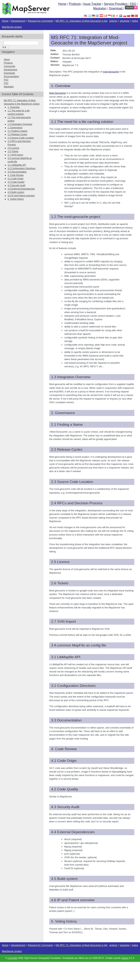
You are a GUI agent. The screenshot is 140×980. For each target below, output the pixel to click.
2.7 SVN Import (15, 155)
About (7, 59)
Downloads (9, 73)
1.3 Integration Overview (20, 124)
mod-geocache (111, 72)
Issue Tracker (92, 4)
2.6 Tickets (13, 151)
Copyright (12, 958)
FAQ (133, 4)
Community (10, 66)
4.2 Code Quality (16, 182)
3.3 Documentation (17, 172)
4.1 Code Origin (16, 179)
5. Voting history (16, 199)
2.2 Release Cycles (17, 134)
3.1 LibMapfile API (17, 165)
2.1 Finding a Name (17, 131)
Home (62, 4)
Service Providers (116, 4)
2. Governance (15, 128)
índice (135, 21)
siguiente (125, 21)
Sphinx (125, 958)
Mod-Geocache (58, 93)
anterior (113, 21)
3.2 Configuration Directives (21, 168)
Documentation (11, 76)
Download (116, 8)
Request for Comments (40, 21)
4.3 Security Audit (16, 185)
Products (75, 4)
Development (18, 21)
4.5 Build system (16, 192)
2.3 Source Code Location (21, 138)
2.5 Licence (13, 148)
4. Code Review (16, 175)
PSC (6, 83)
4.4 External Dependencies (21, 189)
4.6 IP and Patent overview (21, 196)
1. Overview (14, 107)
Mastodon (100, 8)
